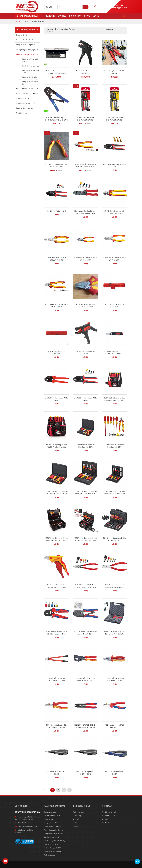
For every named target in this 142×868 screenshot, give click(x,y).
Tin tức (87, 16)
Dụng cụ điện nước (51, 823)
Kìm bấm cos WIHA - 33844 (56, 211)
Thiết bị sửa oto (22, 113)
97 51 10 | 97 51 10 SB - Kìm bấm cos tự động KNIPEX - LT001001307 (86, 634)
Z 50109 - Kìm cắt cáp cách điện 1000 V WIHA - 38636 (114, 212)
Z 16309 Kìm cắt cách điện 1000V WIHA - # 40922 (85, 259)
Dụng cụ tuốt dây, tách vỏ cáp (30, 60)
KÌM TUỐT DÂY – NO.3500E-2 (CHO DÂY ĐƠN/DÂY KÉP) (114, 119)
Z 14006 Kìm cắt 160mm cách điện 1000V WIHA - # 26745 (85, 166)
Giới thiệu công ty (79, 812)
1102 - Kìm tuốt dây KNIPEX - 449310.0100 (114, 726)
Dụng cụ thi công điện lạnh (26, 45)
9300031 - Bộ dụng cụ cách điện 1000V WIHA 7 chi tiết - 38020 (56, 493)
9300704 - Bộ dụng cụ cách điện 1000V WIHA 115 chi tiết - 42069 (86, 539)
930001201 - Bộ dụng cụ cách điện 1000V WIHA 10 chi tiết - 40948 (57, 447)
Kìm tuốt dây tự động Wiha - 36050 (85, 353)
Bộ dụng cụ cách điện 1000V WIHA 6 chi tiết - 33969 (114, 446)
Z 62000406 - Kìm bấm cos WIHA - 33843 (56, 399)
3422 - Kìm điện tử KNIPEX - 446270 (114, 773)
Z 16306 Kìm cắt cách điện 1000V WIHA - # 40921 (114, 259)
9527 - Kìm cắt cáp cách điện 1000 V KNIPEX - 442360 (57, 680)
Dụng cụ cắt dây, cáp (29, 77)
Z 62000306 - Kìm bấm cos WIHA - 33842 (114, 166)
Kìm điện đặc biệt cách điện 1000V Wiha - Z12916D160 (57, 586)
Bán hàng (105, 819)
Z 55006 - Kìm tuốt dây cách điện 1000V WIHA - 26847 (56, 166)
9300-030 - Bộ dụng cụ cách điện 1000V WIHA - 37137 (114, 539)
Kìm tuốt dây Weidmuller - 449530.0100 (86, 72)
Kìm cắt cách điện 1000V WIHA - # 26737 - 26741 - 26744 (86, 306)
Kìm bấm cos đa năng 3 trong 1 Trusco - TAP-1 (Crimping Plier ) (85, 212)
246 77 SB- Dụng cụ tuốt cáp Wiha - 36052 (114, 306)
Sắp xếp (110, 30)
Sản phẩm (76, 819)
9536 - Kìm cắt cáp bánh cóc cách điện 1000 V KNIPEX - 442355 (85, 681)
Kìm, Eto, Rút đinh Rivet (25, 40)
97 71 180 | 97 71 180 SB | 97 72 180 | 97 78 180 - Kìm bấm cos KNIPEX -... (85, 587)
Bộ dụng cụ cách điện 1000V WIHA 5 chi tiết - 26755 (86, 446)
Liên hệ (96, 16)
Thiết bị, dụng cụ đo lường (26, 103)
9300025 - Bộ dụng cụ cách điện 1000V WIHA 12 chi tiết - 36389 (86, 493)
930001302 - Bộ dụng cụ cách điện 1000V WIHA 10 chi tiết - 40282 (114, 400)
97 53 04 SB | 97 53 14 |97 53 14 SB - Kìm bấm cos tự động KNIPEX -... (57, 634)
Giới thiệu (62, 16)
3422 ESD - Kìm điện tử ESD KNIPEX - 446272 (86, 773)
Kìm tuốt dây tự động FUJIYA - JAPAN (114, 72)
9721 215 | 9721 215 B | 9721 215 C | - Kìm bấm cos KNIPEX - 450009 (85, 728)
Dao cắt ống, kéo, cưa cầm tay (27, 94)
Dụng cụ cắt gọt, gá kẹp (25, 108)
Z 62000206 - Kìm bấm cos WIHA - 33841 (86, 399)
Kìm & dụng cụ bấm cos (31, 66)
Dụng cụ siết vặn (22, 35)
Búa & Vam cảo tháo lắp (25, 89)
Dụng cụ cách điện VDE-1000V (31, 72)
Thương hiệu (75, 16)
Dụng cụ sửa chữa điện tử (30, 83)
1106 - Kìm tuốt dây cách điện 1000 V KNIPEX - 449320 (56, 726)
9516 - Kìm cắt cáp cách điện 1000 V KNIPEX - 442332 (114, 680)
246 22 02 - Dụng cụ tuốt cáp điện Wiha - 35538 (114, 353)
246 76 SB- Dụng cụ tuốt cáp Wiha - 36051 (56, 353)
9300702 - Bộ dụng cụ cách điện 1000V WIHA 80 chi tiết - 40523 (56, 539)
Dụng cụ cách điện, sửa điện (26, 55)
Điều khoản (106, 823)
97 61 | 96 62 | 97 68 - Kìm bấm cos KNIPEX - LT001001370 (114, 586)
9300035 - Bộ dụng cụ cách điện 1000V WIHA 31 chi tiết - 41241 (114, 493)
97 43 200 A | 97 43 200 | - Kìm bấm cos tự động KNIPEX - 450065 (114, 634)
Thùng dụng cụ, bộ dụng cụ (26, 50)
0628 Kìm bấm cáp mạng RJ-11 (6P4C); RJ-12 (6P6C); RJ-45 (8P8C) (57, 119)
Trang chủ (50, 16)
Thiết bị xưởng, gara (23, 99)
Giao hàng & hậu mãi (109, 812)
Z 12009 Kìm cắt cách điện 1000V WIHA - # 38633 (57, 306)
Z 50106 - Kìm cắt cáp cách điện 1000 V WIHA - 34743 (57, 259)
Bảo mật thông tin (108, 816)
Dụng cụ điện (49, 819)
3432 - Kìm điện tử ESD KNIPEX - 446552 (56, 773)
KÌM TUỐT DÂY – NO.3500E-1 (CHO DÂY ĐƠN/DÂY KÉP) (86, 119)
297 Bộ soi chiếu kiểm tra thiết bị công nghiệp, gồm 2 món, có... (56, 72)
